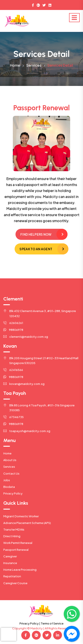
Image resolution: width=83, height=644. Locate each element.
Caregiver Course (15, 583)
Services (34, 65)
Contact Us (11, 473)
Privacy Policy (13, 493)
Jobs (7, 480)
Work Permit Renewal (18, 543)
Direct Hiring (12, 536)
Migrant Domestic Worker (21, 516)
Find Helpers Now (36, 234)
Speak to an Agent (36, 249)
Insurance (10, 563)
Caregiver (10, 556)
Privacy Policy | (30, 623)
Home (15, 65)
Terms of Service (52, 623)
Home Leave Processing (20, 570)
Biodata (9, 487)
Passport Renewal (16, 550)
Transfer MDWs (14, 530)
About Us (10, 460)
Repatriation (12, 576)
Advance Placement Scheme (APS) (27, 523)
